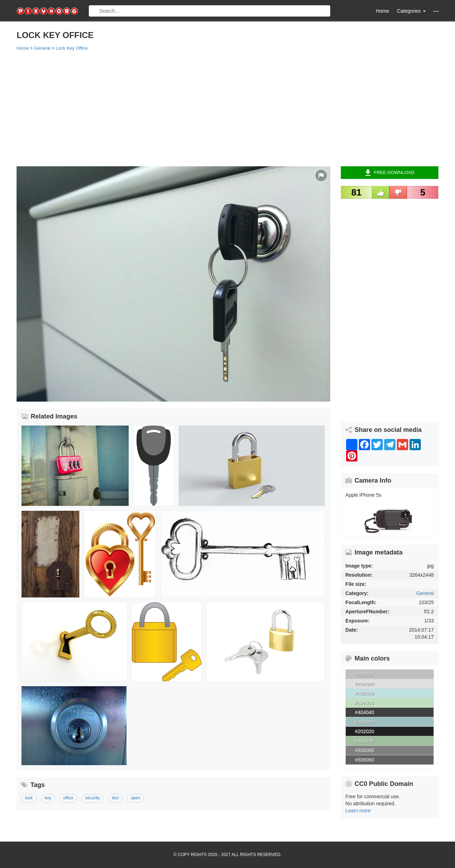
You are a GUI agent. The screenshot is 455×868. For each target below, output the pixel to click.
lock (29, 798)
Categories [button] (411, 11)
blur (115, 798)
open (136, 798)
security (93, 798)
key (48, 798)
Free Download (390, 173)
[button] (436, 11)
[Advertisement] (227, 108)
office (68, 798)
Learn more (358, 811)
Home (383, 11)
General (425, 593)
